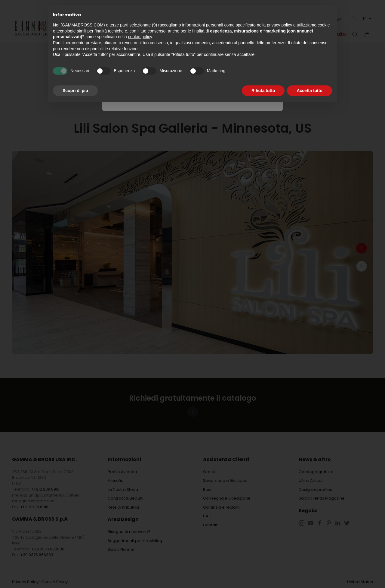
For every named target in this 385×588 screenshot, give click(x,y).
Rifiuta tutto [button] (263, 91)
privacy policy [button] (279, 25)
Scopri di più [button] (75, 91)
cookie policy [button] (140, 37)
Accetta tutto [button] (310, 91)
